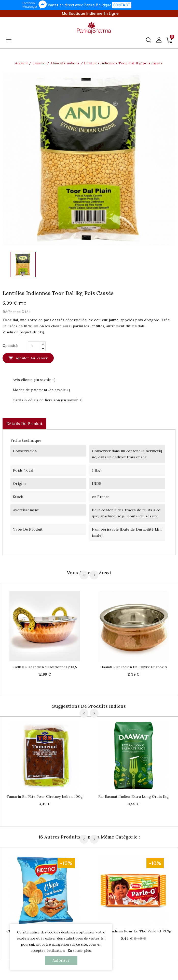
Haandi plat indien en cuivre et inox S (134, 667)
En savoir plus (79, 950)
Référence (12, 312)
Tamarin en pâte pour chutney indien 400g (45, 797)
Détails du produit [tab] (24, 424)
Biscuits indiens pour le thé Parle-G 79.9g (134, 931)
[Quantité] (34, 346)
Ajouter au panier (28, 358)
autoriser (61, 960)
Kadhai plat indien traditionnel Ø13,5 (45, 667)
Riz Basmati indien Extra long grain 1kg (134, 797)
